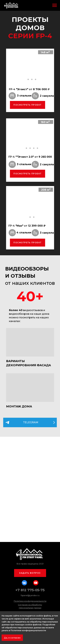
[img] (30, 342)
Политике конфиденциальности (28, 630)
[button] (30, 573)
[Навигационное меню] (55, 5)
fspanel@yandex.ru (30, 595)
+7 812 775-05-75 (30, 590)
